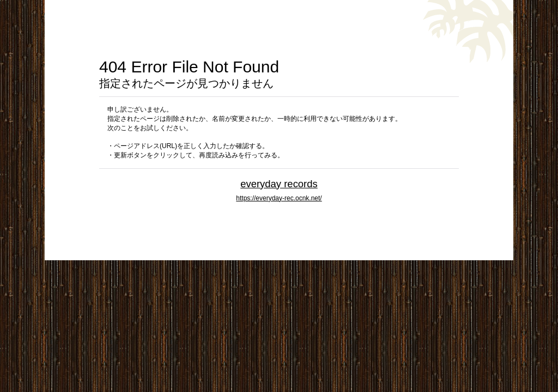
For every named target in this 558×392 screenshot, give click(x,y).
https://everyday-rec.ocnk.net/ (279, 198)
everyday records (279, 184)
